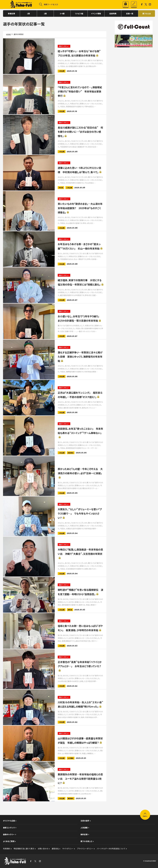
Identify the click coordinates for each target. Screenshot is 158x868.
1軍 (28, 14)
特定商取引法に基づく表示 (24, 849)
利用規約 (7, 849)
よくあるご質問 (9, 841)
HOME (8, 34)
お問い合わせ (43, 849)
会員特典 (113, 14)
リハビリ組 (79, 14)
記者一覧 (130, 14)
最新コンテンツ (9, 828)
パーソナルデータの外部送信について (111, 849)
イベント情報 (96, 14)
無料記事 (84, 834)
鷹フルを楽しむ (86, 841)
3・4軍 (62, 14)
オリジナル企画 (9, 821)
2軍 (45, 14)
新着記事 (12, 14)
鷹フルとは (147, 14)
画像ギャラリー (9, 834)
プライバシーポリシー (85, 849)
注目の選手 (85, 821)
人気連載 (84, 828)
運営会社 (55, 849)
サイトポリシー (68, 849)
